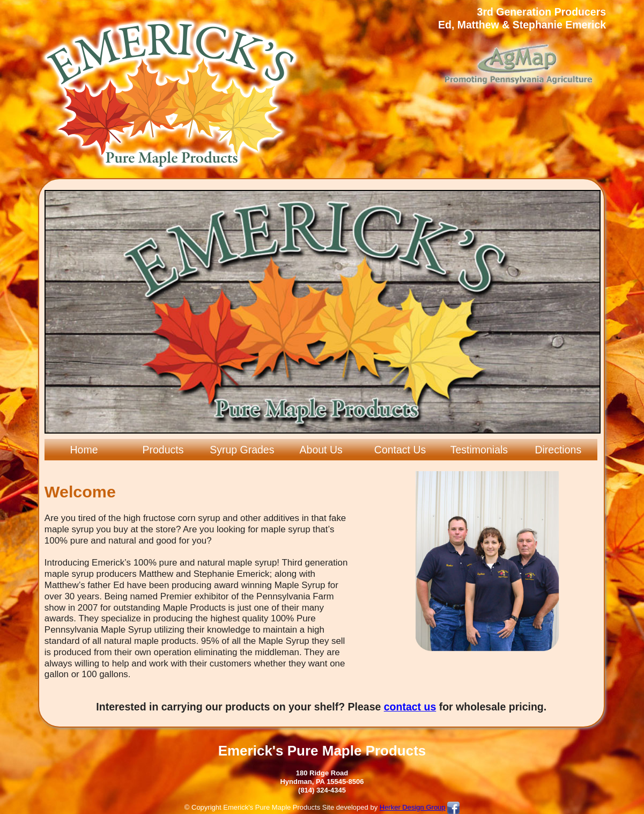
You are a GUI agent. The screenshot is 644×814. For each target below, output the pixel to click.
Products (163, 450)
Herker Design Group (413, 807)
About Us (321, 450)
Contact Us (400, 450)
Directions (558, 450)
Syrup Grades (242, 450)
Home (84, 450)
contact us (410, 707)
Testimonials (479, 450)
